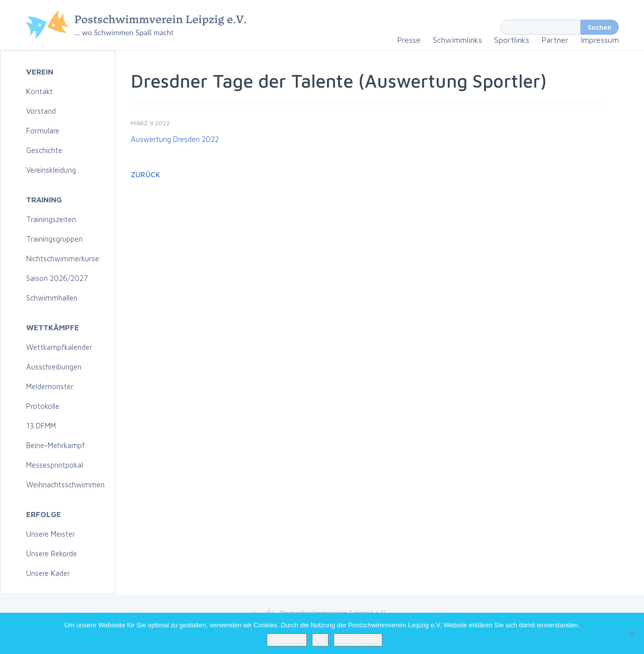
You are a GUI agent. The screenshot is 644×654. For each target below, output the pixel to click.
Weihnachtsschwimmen (65, 485)
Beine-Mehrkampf (56, 445)
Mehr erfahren (358, 640)
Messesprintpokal (55, 465)
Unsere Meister (51, 534)
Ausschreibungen (54, 367)
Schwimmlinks (457, 40)
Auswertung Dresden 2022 (175, 139)
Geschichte (44, 150)
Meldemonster (50, 386)
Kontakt (39, 91)
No (320, 640)
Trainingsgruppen (54, 239)
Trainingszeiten (51, 219)
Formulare (43, 131)
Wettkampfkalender (59, 347)
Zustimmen (287, 640)
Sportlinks (512, 40)
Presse (409, 40)
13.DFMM (41, 426)
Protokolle (43, 406)
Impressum (600, 40)
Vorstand (41, 111)
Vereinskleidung (51, 170)
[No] (631, 633)
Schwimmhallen (52, 298)
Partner (555, 40)
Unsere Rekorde (52, 554)
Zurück (145, 174)
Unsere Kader (48, 573)
